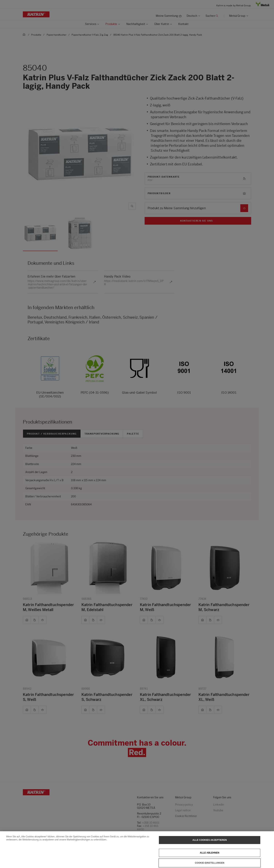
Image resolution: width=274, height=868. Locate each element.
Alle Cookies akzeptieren (209, 840)
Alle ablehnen (209, 853)
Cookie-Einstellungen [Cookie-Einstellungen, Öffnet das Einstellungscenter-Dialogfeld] (210, 863)
